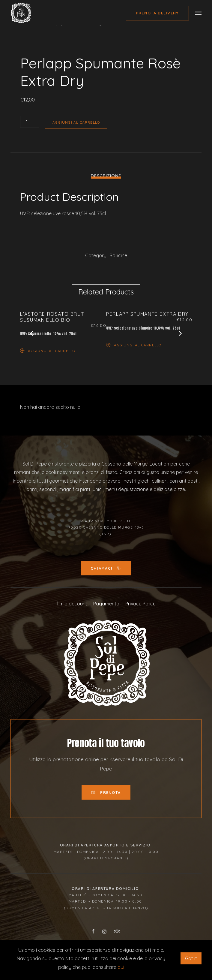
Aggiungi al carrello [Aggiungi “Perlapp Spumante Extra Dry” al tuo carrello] (134, 345)
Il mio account (72, 604)
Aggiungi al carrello (76, 122)
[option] (106, 48)
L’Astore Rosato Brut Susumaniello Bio (52, 317)
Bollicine (118, 255)
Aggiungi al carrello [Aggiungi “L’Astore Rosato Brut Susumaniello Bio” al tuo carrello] (48, 350)
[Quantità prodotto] (30, 122)
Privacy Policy (140, 604)
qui (121, 967)
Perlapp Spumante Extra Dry (147, 314)
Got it (191, 958)
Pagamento (106, 604)
